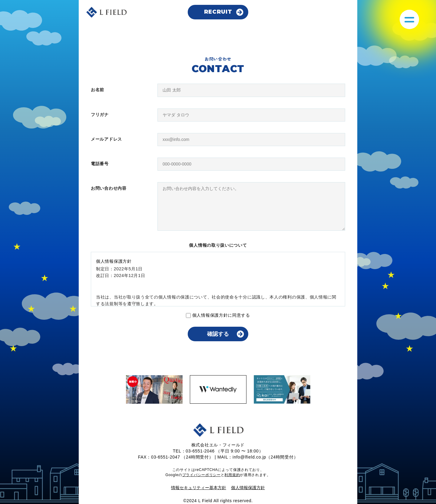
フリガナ (100, 115)
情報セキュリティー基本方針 (199, 488)
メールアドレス (106, 139)
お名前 (97, 90)
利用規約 (232, 475)
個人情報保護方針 (248, 488)
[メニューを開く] (409, 19)
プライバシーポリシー (201, 475)
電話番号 (100, 164)
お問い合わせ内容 (109, 188)
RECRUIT (218, 12)
